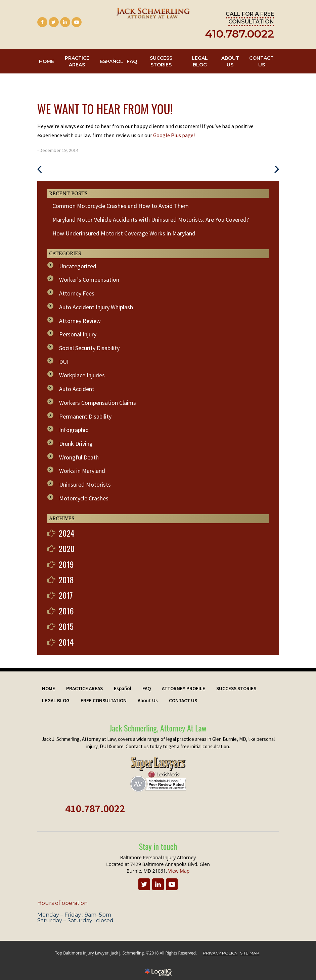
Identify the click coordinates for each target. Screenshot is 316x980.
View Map (179, 871)
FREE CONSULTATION (104, 700)
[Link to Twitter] (54, 22)
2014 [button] (66, 642)
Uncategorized (78, 266)
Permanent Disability (85, 416)
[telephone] (239, 36)
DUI (64, 362)
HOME (47, 61)
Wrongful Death (79, 457)
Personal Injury (78, 334)
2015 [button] (66, 626)
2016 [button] (66, 611)
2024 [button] (67, 533)
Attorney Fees (77, 293)
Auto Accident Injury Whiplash (96, 307)
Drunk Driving (76, 444)
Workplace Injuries (82, 375)
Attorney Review (80, 321)
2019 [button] (66, 564)
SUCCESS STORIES (161, 61)
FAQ (132, 61)
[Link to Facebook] (42, 22)
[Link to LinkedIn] (65, 22)
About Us (230, 61)
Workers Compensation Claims (98, 403)
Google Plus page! (174, 135)
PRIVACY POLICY (220, 953)
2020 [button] (67, 548)
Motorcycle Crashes (84, 498)
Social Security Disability (89, 348)
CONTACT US (261, 61)
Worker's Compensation (89, 280)
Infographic (74, 430)
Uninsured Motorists (85, 484)
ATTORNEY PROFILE (184, 688)
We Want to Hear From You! (105, 108)
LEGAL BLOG (200, 61)
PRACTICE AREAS (77, 61)
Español (112, 61)
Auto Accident (77, 389)
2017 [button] (66, 595)
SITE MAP (250, 953)
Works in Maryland (82, 471)
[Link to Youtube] (77, 22)
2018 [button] (66, 580)
